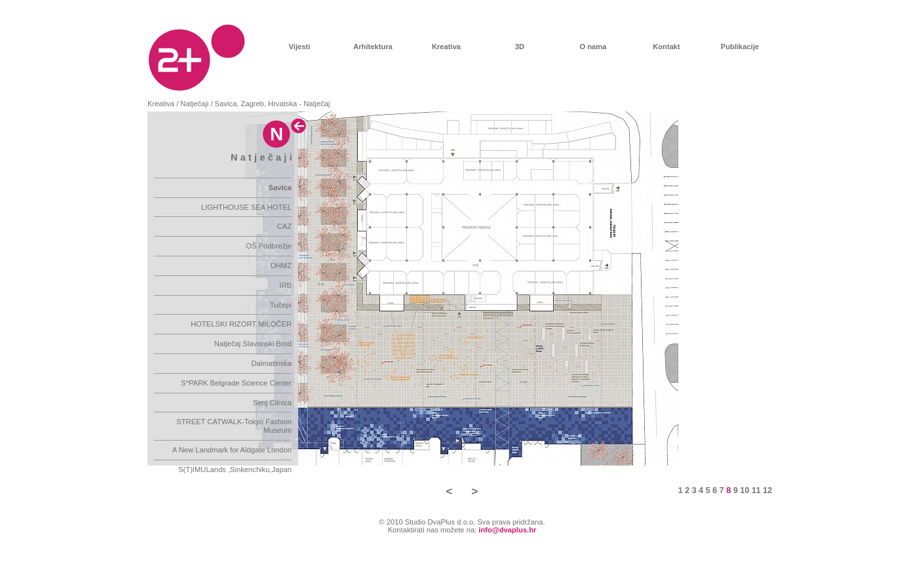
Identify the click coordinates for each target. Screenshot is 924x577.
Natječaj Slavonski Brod (253, 344)
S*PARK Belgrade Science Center (236, 383)
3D (520, 47)
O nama (593, 47)
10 (745, 490)
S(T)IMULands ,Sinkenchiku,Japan (235, 469)
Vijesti (300, 47)
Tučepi (281, 305)
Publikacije (740, 47)
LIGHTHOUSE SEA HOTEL (246, 207)
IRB (285, 285)
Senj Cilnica (272, 403)
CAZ (284, 226)
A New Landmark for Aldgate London (232, 450)
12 (767, 490)
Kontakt (666, 47)
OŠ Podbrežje (269, 246)
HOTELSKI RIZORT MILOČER (241, 324)
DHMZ (281, 266)
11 (756, 490)
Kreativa (446, 47)
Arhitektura (373, 47)
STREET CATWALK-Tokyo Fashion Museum (234, 426)
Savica (280, 188)
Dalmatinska (271, 363)
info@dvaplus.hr (507, 530)
